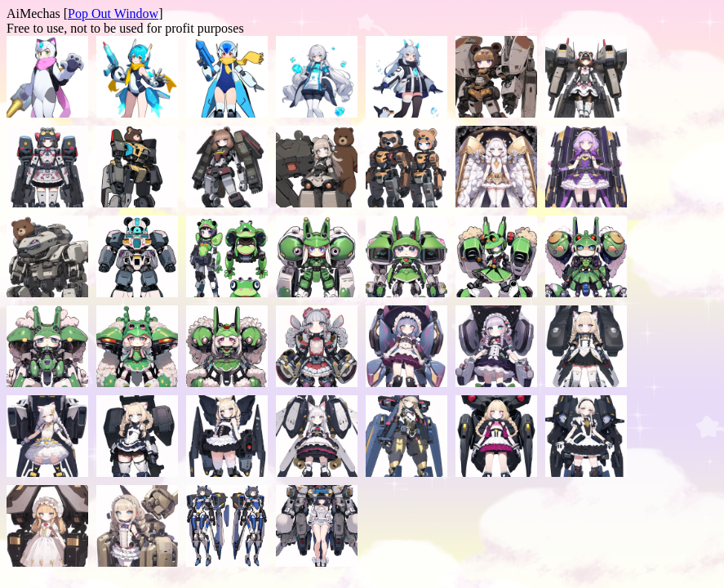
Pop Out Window (113, 13)
